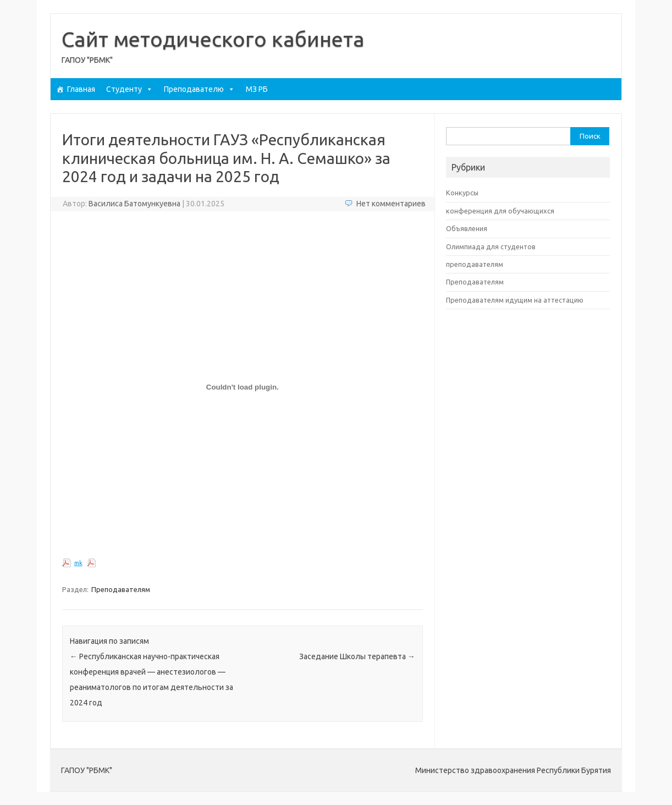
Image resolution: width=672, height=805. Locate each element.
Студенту (130, 89)
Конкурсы (462, 193)
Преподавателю (199, 89)
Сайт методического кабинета (213, 39)
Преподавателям (121, 589)
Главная (81, 89)
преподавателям (475, 264)
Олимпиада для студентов (491, 247)
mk (78, 563)
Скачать (111, 563)
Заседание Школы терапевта (357, 656)
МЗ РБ (257, 89)
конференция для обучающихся (500, 211)
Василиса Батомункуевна (134, 204)
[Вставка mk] (243, 387)
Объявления (467, 228)
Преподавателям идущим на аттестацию (515, 300)
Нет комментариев (391, 204)
